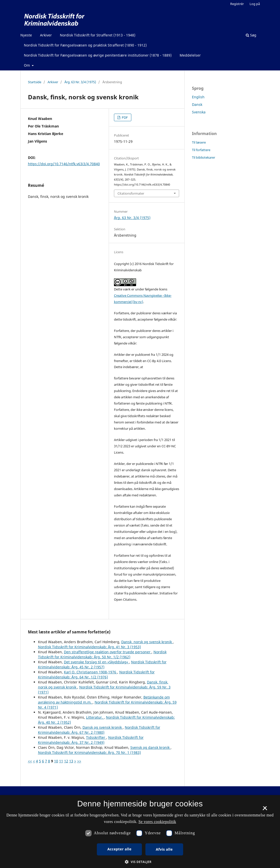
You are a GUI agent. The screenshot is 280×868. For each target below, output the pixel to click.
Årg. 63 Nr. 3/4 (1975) (80, 82)
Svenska (199, 112)
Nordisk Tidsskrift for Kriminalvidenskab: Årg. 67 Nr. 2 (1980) (99, 730)
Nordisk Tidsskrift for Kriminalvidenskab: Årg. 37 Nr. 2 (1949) (91, 740)
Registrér (237, 4)
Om (27, 65)
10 (56, 761)
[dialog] (140, 832)
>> (79, 761)
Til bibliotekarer (204, 157)
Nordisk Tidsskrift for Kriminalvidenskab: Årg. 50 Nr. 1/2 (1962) (102, 654)
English (198, 97)
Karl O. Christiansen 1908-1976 (91, 672)
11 (61, 761)
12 (66, 761)
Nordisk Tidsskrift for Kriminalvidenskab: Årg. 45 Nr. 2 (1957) (102, 664)
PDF (124, 117)
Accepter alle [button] (119, 849)
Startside (35, 82)
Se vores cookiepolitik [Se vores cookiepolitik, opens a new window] (157, 822)
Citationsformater (131, 193)
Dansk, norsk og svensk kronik (147, 642)
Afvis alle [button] (164, 849)
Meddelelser (190, 55)
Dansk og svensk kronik (103, 727)
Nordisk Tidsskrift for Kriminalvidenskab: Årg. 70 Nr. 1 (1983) (89, 752)
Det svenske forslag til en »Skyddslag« (96, 662)
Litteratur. (95, 717)
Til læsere (199, 142)
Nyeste (26, 35)
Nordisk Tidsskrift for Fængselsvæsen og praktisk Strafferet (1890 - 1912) (85, 45)
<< (30, 761)
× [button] (265, 810)
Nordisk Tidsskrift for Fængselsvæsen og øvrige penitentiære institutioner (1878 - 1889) (98, 55)
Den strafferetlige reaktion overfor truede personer (108, 652)
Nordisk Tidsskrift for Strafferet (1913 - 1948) (98, 35)
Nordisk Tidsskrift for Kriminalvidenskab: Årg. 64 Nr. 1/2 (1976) (96, 675)
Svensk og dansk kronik (150, 747)
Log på (255, 4)
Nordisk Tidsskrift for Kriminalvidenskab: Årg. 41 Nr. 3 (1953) (89, 647)
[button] (140, 862)
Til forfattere (201, 150)
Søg (251, 35)
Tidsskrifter (96, 737)
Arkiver (46, 35)
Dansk (197, 104)
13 (71, 761)
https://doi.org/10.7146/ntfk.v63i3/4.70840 (64, 164)
